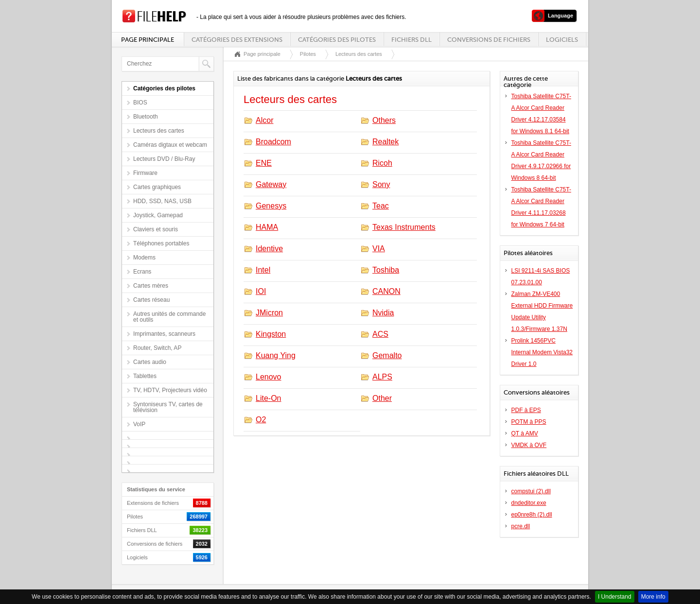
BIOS (140, 103)
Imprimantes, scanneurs (164, 334)
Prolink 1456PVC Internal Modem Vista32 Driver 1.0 (542, 352)
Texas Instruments (404, 227)
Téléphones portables (161, 243)
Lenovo (269, 377)
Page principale (148, 40)
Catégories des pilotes (337, 40)
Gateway (271, 184)
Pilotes (308, 54)
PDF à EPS (526, 410)
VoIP (139, 424)
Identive (269, 249)
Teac (381, 206)
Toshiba (386, 270)
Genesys (271, 206)
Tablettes (145, 376)
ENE (264, 163)
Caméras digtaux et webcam (170, 145)
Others (384, 120)
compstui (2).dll (531, 491)
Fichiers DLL (411, 40)
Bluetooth (146, 117)
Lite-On (268, 398)
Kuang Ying (276, 355)
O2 (261, 420)
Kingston (271, 334)
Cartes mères (151, 286)
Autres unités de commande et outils (169, 317)
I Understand (615, 597)
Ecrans (142, 272)
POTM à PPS (529, 422)
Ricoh (382, 163)
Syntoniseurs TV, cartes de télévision (168, 407)
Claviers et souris (156, 229)
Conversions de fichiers (489, 40)
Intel (263, 270)
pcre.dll (521, 526)
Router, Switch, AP (157, 348)
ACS (380, 334)
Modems (144, 258)
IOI (261, 291)
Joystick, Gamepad (158, 215)
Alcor (264, 120)
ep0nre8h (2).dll (532, 515)
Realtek (385, 142)
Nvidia (383, 313)
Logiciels (562, 40)
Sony (381, 184)
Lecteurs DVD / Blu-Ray (164, 159)
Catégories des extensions (237, 40)
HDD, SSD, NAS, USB (162, 201)
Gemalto (387, 355)
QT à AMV (525, 433)
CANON (386, 291)
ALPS (382, 377)
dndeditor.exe (529, 503)
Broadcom (273, 142)
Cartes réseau (151, 300)
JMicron (269, 313)
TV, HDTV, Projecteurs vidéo (170, 390)
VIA (379, 249)
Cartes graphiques (157, 187)
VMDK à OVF (529, 445)
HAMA (267, 227)
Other (382, 398)
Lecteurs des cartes (159, 131)
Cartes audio (150, 362)
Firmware (145, 173)
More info (653, 597)
